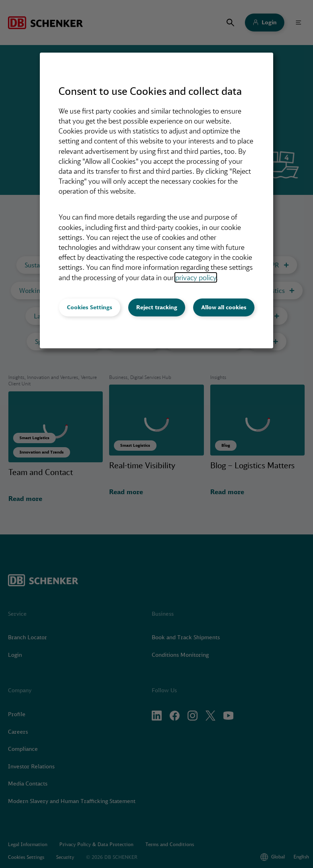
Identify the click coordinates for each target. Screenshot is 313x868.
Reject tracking (157, 307)
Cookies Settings (90, 307)
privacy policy (196, 277)
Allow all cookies (224, 307)
